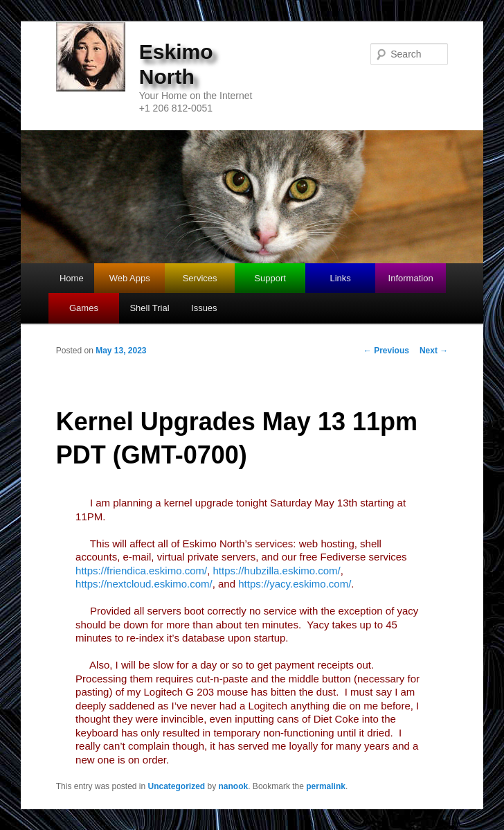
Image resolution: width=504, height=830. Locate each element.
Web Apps (130, 278)
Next (434, 351)
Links (340, 278)
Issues (204, 308)
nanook (234, 786)
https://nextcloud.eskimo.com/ (144, 584)
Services (200, 278)
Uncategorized (177, 786)
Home (72, 278)
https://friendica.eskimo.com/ (141, 571)
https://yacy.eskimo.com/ (295, 584)
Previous (386, 351)
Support (270, 278)
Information (411, 278)
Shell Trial (149, 308)
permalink (326, 786)
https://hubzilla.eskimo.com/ (277, 571)
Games (84, 308)
